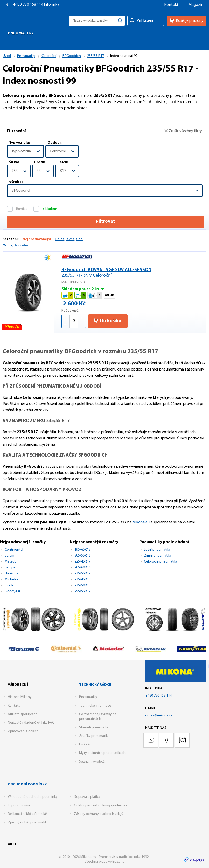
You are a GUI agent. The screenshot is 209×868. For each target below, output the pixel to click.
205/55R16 (82, 556)
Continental (14, 550)
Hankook (11, 574)
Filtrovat (106, 222)
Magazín (196, 5)
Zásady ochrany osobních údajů (99, 814)
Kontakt (171, 5)
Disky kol (86, 745)
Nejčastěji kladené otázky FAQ (31, 723)
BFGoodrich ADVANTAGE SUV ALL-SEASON (130, 273)
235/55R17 (82, 574)
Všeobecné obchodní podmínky (33, 797)
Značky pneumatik (93, 736)
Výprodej (12, 327)
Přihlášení (145, 21)
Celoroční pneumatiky (161, 562)
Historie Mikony (20, 697)
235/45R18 (82, 579)
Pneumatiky (88, 697)
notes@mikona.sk (159, 716)
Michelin (11, 579)
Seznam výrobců (92, 762)
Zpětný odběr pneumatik (27, 823)
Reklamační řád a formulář (27, 814)
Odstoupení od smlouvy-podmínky (100, 805)
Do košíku (107, 321)
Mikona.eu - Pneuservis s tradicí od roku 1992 (29, 21)
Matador (11, 562)
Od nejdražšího (15, 246)
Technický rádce (95, 685)
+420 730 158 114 (29, 5)
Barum (9, 556)
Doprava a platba (87, 797)
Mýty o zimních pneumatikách (102, 753)
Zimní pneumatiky (158, 556)
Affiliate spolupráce (23, 714)
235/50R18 (82, 585)
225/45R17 (82, 562)
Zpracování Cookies (23, 731)
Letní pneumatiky (157, 550)
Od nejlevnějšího (69, 239)
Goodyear (12, 591)
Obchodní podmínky (27, 784)
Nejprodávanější (37, 239)
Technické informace (95, 706)
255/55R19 (82, 591)
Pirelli (9, 585)
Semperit (12, 568)
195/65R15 (82, 550)
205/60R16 (82, 568)
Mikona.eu (141, 522)
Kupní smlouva (19, 805)
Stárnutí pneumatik (94, 727)
